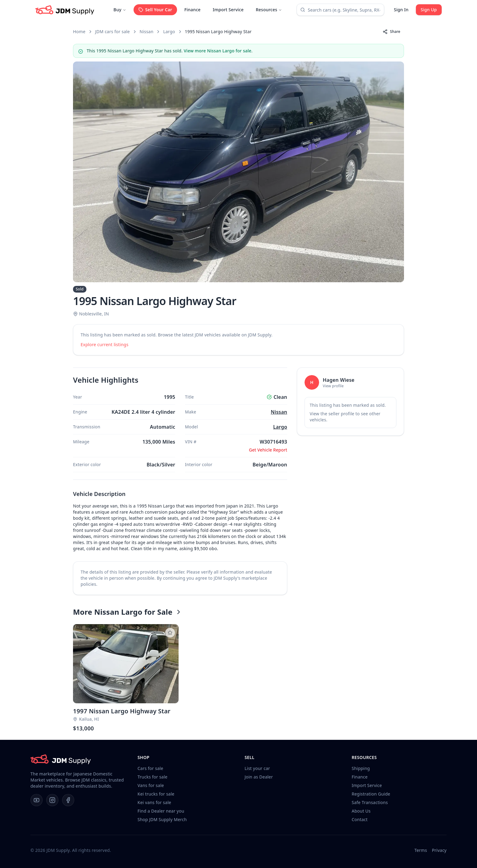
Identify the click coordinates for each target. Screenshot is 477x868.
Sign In (401, 10)
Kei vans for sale (154, 802)
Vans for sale (151, 785)
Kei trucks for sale (156, 794)
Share (392, 32)
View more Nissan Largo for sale (218, 51)
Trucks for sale (152, 777)
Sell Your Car (155, 10)
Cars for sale (150, 768)
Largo (169, 32)
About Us (361, 811)
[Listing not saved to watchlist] (170, 633)
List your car (257, 768)
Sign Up (429, 10)
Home (79, 32)
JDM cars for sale (113, 32)
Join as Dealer (259, 777)
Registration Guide (371, 794)
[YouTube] (37, 800)
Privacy (439, 850)
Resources (269, 10)
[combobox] (340, 10)
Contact (360, 819)
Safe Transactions (370, 802)
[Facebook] (68, 800)
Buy (120, 10)
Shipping (361, 768)
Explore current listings (104, 344)
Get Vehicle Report (268, 450)
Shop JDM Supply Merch (162, 819)
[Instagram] (52, 800)
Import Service (228, 10)
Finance (192, 10)
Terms (421, 850)
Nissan (147, 32)
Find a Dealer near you (161, 811)
